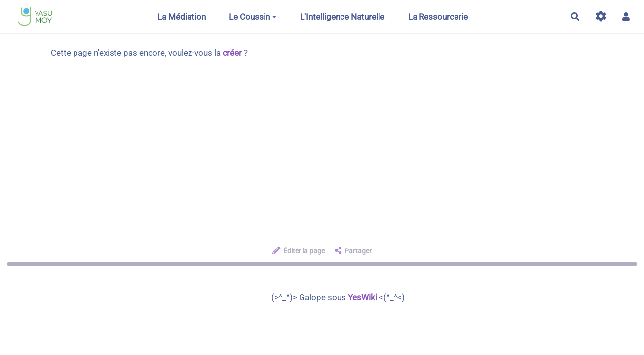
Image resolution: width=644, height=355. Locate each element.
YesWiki (362, 297)
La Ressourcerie (438, 17)
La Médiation (182, 17)
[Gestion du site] (601, 17)
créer (232, 53)
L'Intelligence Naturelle (342, 17)
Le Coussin (253, 17)
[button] (626, 17)
